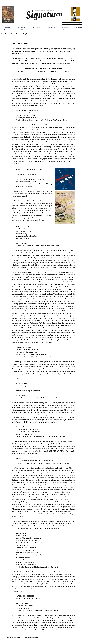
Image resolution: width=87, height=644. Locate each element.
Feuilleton (79, 27)
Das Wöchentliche (22, 27)
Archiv (65, 30)
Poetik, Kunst (65, 27)
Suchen (80, 23)
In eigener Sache (50, 30)
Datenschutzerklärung (32, 638)
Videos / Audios (50, 27)
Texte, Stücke (36, 27)
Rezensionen (8, 30)
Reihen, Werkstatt (22, 30)
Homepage (8, 27)
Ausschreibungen (36, 30)
